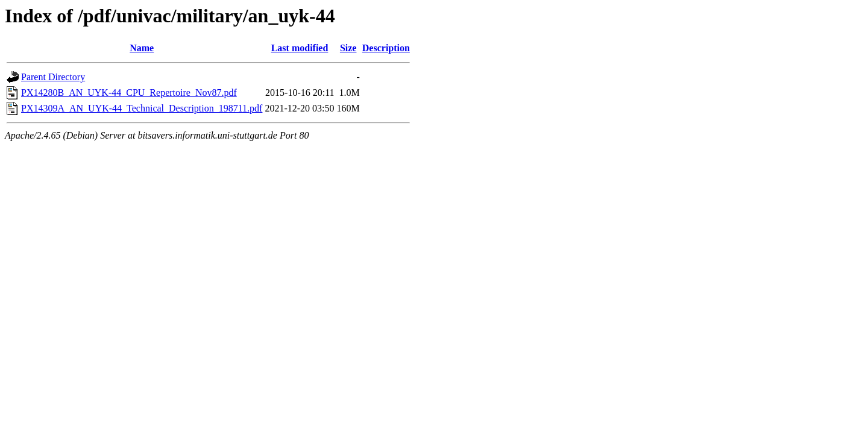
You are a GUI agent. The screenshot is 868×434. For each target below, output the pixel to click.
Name (142, 48)
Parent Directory (53, 77)
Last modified (300, 48)
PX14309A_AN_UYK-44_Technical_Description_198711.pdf (142, 108)
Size (348, 48)
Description (386, 48)
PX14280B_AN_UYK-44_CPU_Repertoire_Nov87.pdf (129, 93)
